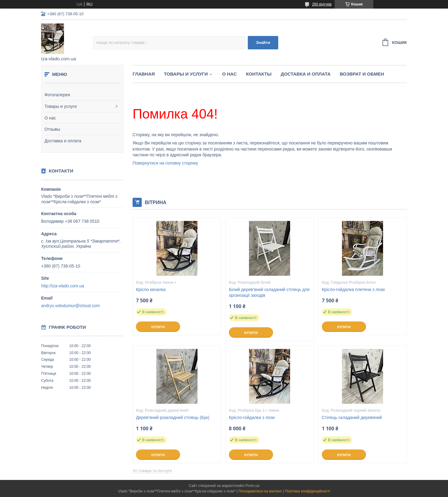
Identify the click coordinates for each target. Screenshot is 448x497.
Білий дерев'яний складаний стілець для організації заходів (269, 292)
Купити (158, 327)
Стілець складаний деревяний (352, 417)
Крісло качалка (151, 289)
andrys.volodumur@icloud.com (70, 306)
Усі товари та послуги (152, 471)
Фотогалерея (57, 95)
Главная (144, 74)
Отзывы (52, 129)
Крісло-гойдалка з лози (252, 417)
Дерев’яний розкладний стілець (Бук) (173, 417)
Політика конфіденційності (308, 491)
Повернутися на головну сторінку (165, 163)
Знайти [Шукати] (263, 43)
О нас (50, 118)
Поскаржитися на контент (260, 491)
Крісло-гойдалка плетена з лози (353, 289)
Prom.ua (252, 486)
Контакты (259, 74)
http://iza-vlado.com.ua (63, 286)
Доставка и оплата (63, 141)
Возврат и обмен (362, 74)
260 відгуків (322, 4)
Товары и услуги (61, 106)
